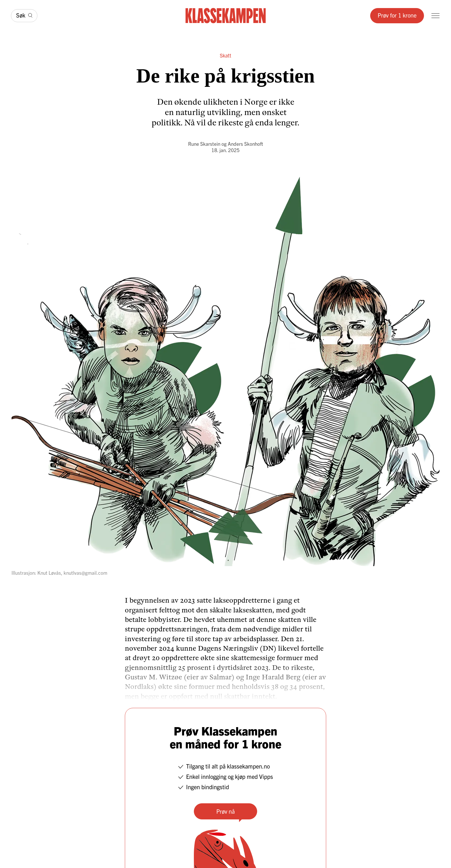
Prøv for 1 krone (397, 15)
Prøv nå (225, 811)
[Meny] (435, 16)
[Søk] (24, 16)
